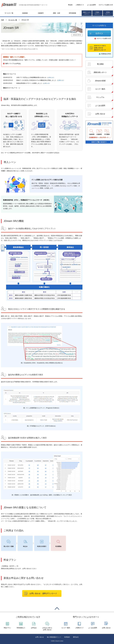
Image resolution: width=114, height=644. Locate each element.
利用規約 (67, 637)
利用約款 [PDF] (106, 54)
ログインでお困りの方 (106, 5)
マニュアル (100, 97)
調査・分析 (57, 13)
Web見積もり (21, 628)
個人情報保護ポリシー (54, 637)
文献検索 (25, 13)
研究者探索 (72, 13)
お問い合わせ (100, 114)
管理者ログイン (108, 13)
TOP (2, 20)
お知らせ (51, 77)
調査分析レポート (100, 72)
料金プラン (7, 628)
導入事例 (100, 64)
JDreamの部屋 (100, 81)
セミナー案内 (100, 89)
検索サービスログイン (87, 13)
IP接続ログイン (97, 13)
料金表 (70, 5)
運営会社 (76, 637)
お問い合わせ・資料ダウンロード (43, 593)
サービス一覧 (9, 13)
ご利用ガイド (80, 5)
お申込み (34, 628)
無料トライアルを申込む (13, 64)
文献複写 (41, 13)
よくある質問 (91, 5)
